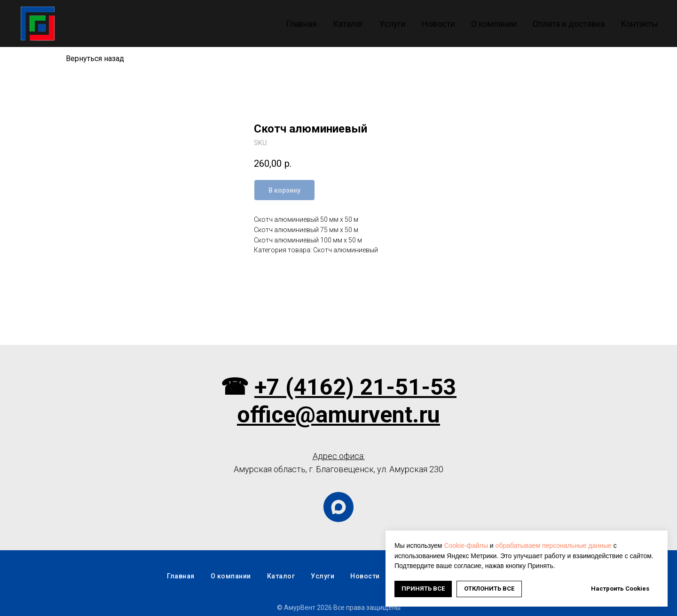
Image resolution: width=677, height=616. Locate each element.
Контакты (639, 24)
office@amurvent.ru (338, 415)
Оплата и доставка (569, 24)
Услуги (393, 24)
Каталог (348, 24)
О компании (494, 24)
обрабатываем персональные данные (554, 546)
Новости (438, 24)
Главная (301, 24)
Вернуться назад (95, 58)
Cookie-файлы (466, 546)
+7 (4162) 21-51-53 (355, 387)
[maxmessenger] (338, 507)
